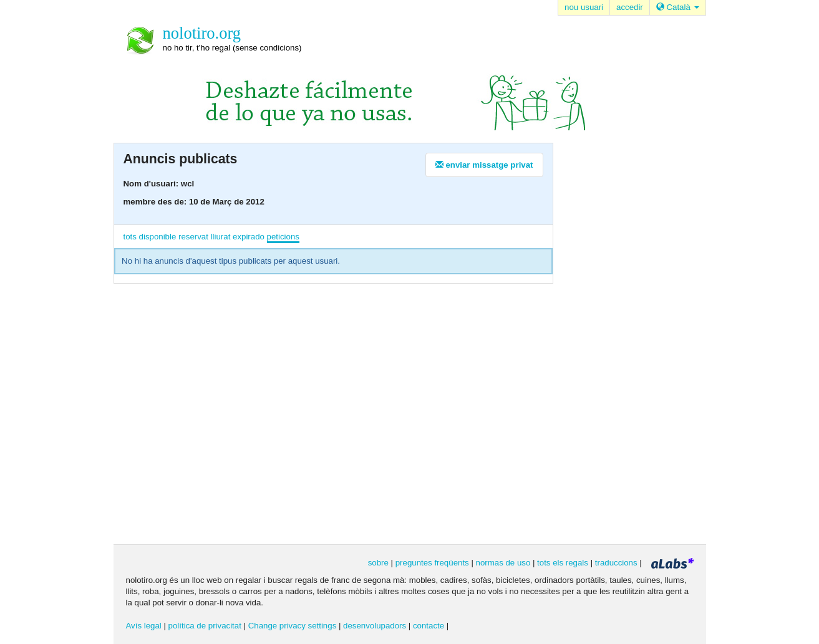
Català (678, 7)
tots (130, 237)
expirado (249, 237)
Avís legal (144, 626)
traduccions (616, 563)
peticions (283, 237)
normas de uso (503, 563)
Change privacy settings (293, 626)
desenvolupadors (375, 626)
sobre (378, 563)
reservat (193, 237)
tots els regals (563, 563)
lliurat (221, 237)
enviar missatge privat (484, 165)
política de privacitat (205, 626)
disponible (158, 237)
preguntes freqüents (432, 563)
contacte (429, 626)
